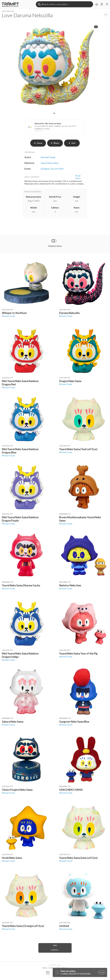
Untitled (64, 926)
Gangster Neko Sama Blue (74, 722)
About (45, 968)
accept (102, 972)
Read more (78, 177)
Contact (51, 968)
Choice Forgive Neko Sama (17, 790)
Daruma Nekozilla (69, 313)
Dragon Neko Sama (70, 381)
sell (72, 143)
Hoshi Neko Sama (12, 858)
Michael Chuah (8, 316)
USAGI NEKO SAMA (71, 790)
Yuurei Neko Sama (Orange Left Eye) (23, 926)
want (55, 143)
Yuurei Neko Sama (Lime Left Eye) (78, 858)
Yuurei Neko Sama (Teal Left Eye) (78, 449)
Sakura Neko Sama (13, 722)
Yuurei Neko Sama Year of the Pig (78, 653)
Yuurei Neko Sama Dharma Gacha (21, 585)
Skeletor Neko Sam (70, 585)
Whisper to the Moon (14, 313)
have (38, 143)
